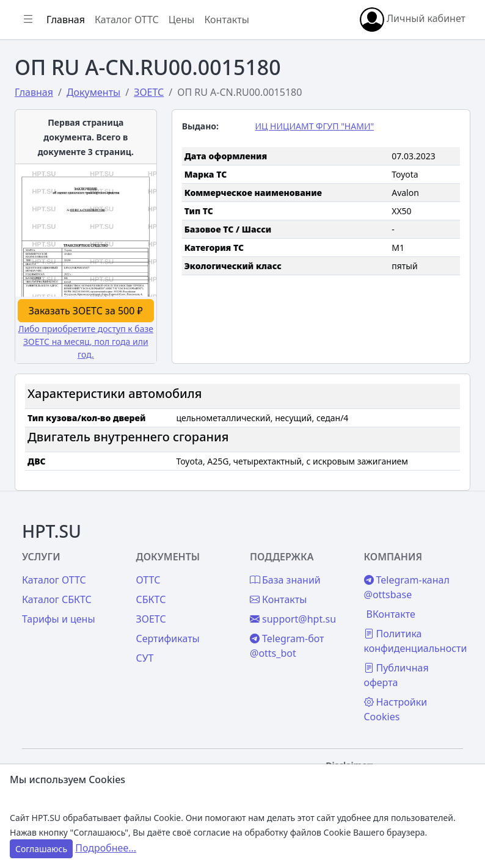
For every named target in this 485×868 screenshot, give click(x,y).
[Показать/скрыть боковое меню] (28, 20)
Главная (66, 20)
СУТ (145, 658)
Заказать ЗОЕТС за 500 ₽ (86, 311)
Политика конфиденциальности (416, 641)
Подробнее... (106, 848)
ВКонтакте (391, 614)
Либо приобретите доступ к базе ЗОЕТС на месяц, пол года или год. (86, 342)
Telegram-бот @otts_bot (287, 646)
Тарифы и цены (59, 619)
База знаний (285, 580)
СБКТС (151, 599)
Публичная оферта (396, 675)
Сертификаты (168, 638)
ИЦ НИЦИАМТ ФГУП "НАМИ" (314, 126)
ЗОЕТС (151, 619)
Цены (182, 20)
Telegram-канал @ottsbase (407, 587)
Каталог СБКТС (57, 599)
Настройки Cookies (396, 709)
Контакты (226, 20)
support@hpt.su (293, 619)
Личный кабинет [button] (413, 20)
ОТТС (148, 580)
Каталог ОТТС (127, 20)
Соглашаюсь (41, 849)
